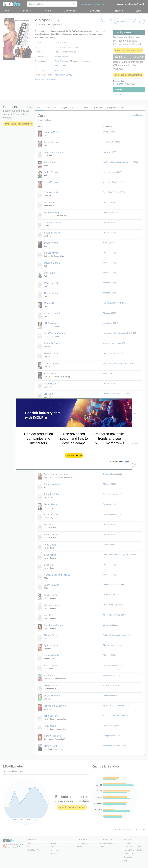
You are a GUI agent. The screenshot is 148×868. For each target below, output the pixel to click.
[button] (74, 455)
